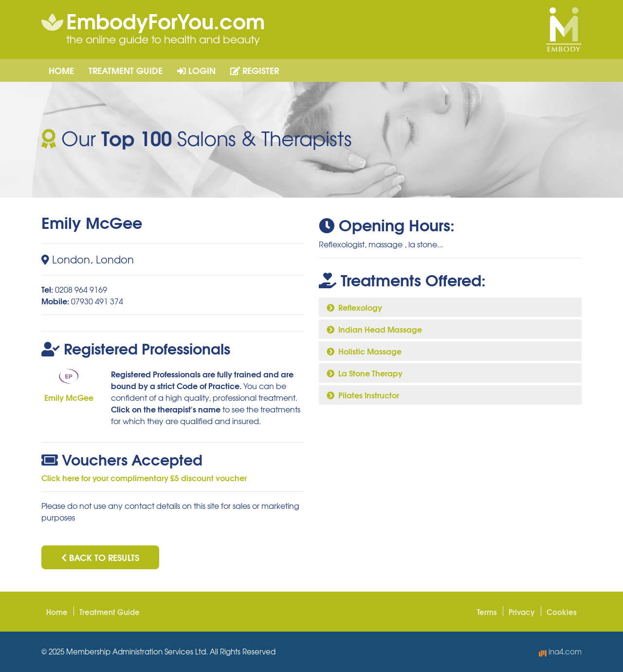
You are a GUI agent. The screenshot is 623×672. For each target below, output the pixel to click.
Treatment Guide (126, 70)
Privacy (522, 612)
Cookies (562, 612)
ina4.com (560, 652)
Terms (487, 612)
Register (255, 70)
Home (61, 70)
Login (196, 70)
